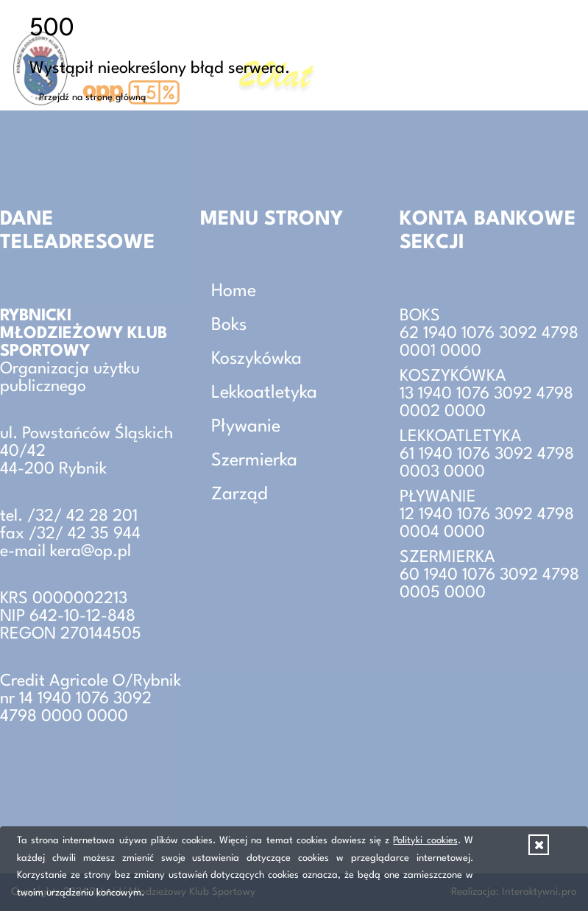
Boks (229, 326)
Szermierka (254, 461)
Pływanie (246, 427)
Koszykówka (256, 359)
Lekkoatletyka (264, 393)
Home (234, 292)
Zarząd (240, 495)
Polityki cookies (425, 841)
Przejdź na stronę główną (93, 98)
